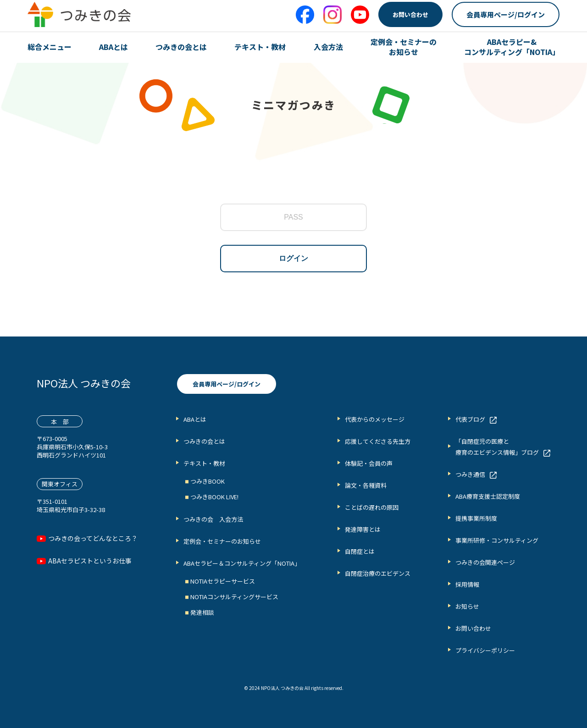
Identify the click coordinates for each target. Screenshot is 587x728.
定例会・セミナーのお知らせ (222, 541)
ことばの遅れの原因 (372, 507)
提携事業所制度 (476, 518)
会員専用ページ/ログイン (506, 14)
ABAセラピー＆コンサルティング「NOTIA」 (242, 563)
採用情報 (467, 584)
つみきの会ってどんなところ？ (93, 538)
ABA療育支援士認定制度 (488, 496)
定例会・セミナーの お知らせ (404, 47)
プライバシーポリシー (485, 650)
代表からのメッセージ (375, 419)
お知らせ (467, 606)
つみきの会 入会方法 (213, 519)
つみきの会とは (181, 47)
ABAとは (114, 47)
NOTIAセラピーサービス (223, 581)
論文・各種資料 (366, 485)
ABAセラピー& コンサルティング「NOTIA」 (512, 47)
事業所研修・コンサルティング (497, 540)
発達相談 (202, 612)
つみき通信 (470, 474)
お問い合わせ (410, 14)
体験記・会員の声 (369, 463)
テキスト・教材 (260, 47)
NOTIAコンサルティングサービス (234, 597)
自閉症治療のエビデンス (378, 573)
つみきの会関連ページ (485, 562)
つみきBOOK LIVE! (214, 497)
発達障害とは (363, 529)
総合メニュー (50, 47)
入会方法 (328, 47)
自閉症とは (360, 551)
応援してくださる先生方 (378, 441)
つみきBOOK (208, 481)
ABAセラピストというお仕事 (90, 561)
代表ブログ (470, 419)
